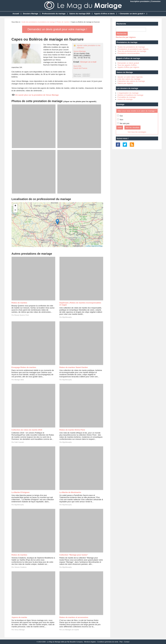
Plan (121, 642)
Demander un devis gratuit (128, 63)
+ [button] (15, 206)
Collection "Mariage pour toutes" (74, 555)
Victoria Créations (21, 567)
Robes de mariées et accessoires (74, 617)
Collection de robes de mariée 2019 (27, 430)
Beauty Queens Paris (22, 315)
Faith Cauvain (19, 442)
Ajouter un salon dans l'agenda (130, 77)
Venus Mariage (80, 51)
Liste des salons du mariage (129, 79)
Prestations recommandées (129, 53)
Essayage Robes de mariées (24, 367)
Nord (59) (77, 66)
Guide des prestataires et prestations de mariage (38, 22)
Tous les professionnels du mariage (132, 51)
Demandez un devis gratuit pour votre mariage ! (57, 29)
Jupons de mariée (19, 617)
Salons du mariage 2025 (80, 14)
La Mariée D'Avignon (21, 492)
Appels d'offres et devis (104, 14)
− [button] (15, 210)
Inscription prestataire (140, 1)
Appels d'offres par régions (128, 67)
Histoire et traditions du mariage (130, 95)
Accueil (16, 14)
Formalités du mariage (127, 97)
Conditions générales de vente (108, 642)
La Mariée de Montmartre (70, 492)
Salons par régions (125, 83)
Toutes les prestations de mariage (131, 47)
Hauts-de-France (80, 68)
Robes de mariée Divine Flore (72, 430)
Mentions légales (90, 642)
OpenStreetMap (97, 246)
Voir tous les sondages (137, 132)
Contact (127, 642)
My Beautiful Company (75, 642)
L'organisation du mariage (128, 93)
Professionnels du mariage (54, 14)
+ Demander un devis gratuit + (132, 14)
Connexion (156, 1)
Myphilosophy (67, 317)
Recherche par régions (126, 37)
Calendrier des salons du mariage (131, 81)
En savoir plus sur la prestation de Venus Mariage (37, 95)
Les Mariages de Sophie (71, 630)
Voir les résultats (132, 127)
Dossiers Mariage (31, 14)
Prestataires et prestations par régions (133, 49)
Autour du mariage (125, 99)
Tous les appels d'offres (127, 65)
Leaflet (88, 246)
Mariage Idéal (19, 380)
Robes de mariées (63, 22)
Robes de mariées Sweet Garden (74, 367)
